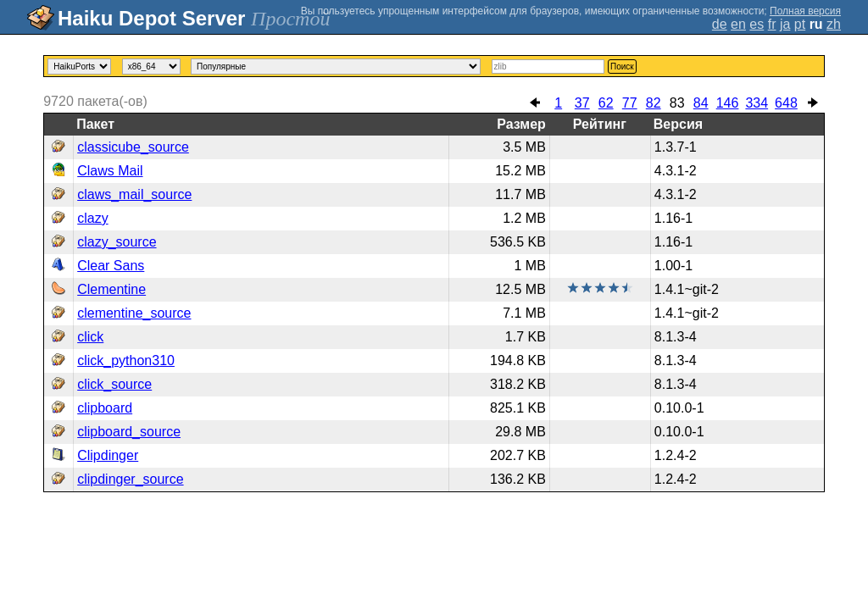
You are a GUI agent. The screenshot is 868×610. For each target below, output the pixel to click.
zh (834, 24)
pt (800, 24)
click (90, 337)
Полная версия (805, 11)
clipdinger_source (130, 479)
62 (606, 103)
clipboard (105, 408)
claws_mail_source (134, 194)
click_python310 (126, 360)
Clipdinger (108, 455)
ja (785, 24)
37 (582, 103)
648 (786, 103)
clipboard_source (129, 432)
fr (772, 24)
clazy (92, 218)
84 (701, 103)
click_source (114, 384)
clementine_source (134, 313)
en (738, 24)
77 (630, 103)
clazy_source (117, 242)
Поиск (622, 67)
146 (728, 103)
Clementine (111, 289)
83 (677, 103)
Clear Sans (111, 266)
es (757, 24)
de (720, 24)
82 (654, 103)
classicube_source (133, 147)
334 (757, 103)
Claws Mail (110, 171)
